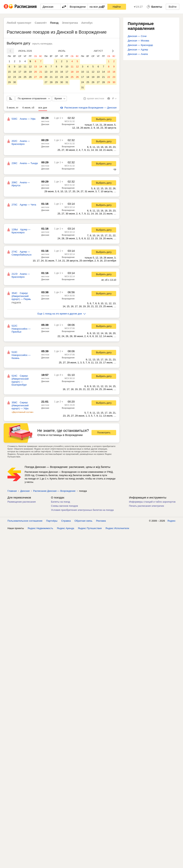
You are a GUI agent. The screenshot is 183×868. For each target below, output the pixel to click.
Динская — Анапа (138, 54)
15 (9, 72)
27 (35, 77)
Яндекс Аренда (66, 528)
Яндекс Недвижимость (40, 528)
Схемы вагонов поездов (64, 506)
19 (30, 72)
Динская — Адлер (138, 50)
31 (67, 82)
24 (20, 77)
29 (9, 82)
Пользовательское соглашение (25, 521)
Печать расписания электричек (146, 506)
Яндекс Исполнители (117, 528)
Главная (12, 491)
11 (25, 67)
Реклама (101, 521)
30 (15, 82)
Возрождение (68, 124)
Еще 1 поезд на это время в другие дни (62, 314)
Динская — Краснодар (140, 45)
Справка (66, 521)
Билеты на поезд (61, 502)
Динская (45, 124)
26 (30, 77)
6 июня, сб (28, 108)
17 (20, 72)
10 (20, 67)
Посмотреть (104, 433)
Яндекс (171, 521)
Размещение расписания (22, 502)
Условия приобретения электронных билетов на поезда (82, 510)
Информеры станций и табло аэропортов (152, 502)
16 (15, 72)
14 (41, 67)
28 (41, 77)
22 (9, 77)
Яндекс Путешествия (90, 528)
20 (35, 72)
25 (25, 77)
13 (35, 67)
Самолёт (41, 23)
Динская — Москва (138, 41)
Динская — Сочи (137, 36)
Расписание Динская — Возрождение (54, 491)
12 (30, 67)
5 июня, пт (13, 108)
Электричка (70, 23)
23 (15, 77)
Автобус (87, 23)
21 (41, 72)
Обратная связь (83, 521)
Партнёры (52, 521)
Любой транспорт (19, 23)
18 (25, 72)
